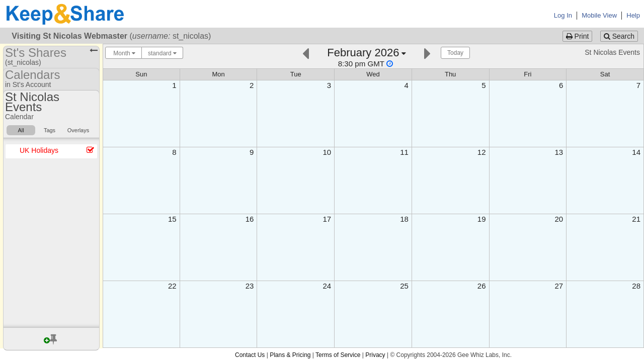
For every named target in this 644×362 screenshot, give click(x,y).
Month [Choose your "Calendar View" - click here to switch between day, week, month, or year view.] (124, 53)
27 (559, 286)
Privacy (375, 355)
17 (327, 219)
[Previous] (306, 53)
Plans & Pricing (290, 355)
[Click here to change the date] (366, 57)
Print (578, 36)
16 (250, 219)
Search (619, 36)
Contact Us (250, 355)
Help (633, 15)
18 (404, 219)
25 (404, 286)
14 (636, 152)
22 (172, 286)
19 (482, 219)
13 (559, 152)
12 (482, 152)
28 (636, 286)
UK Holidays (39, 150)
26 (482, 286)
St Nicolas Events (612, 52)
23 (250, 286)
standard (162, 53)
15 (172, 219)
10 (327, 152)
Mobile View (599, 15)
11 (404, 152)
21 (636, 219)
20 (559, 219)
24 (327, 286)
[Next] (427, 53)
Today (455, 53)
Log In (563, 15)
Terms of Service (338, 355)
